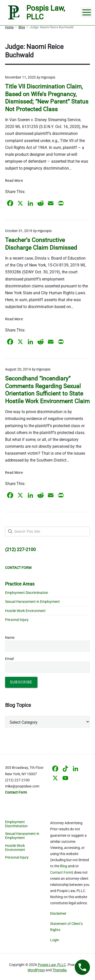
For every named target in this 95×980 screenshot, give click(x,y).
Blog (64, 866)
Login (55, 940)
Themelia (60, 970)
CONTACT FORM (18, 568)
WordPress (36, 970)
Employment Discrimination (27, 593)
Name (10, 638)
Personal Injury (17, 620)
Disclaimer (58, 913)
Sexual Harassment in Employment (32, 602)
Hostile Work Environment (25, 611)
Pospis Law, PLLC (52, 965)
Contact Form (61, 872)
